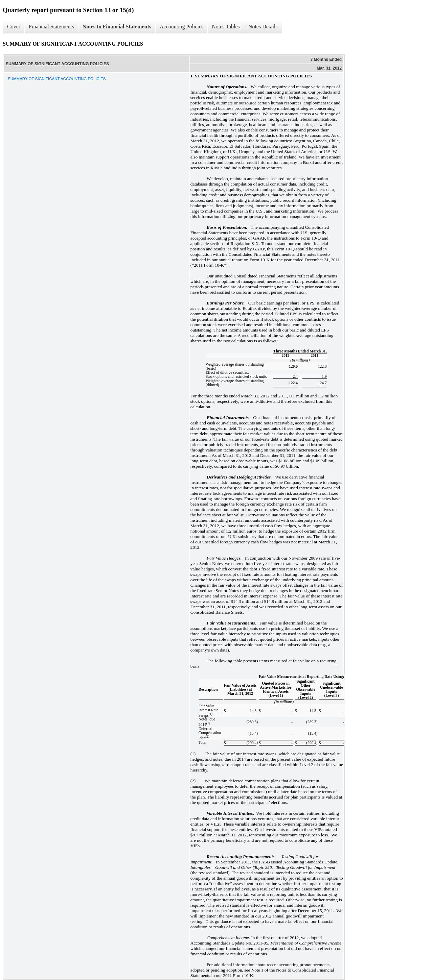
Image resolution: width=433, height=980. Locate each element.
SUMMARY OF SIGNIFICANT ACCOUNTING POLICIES (57, 79)
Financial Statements (51, 27)
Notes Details (263, 27)
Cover (14, 27)
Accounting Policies (181, 27)
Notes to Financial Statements (117, 27)
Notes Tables (226, 27)
